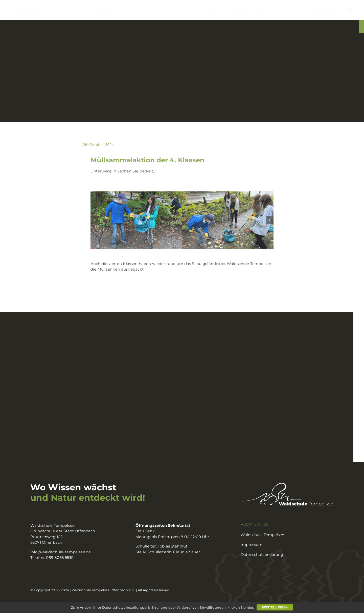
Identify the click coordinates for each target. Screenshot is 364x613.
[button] (94, 221)
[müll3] (228, 221)
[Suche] (71, 10)
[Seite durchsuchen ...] (95, 10)
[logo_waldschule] (29, 6)
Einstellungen (275, 607)
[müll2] (136, 221)
